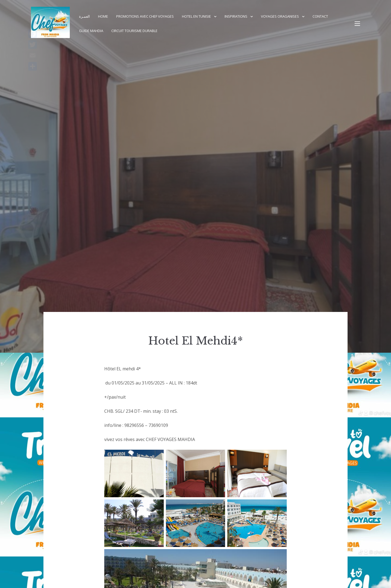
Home (103, 16)
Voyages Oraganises (280, 16)
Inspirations (236, 16)
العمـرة (84, 16)
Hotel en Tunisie (196, 16)
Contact (320, 16)
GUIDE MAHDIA (91, 31)
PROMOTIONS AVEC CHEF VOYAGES (145, 16)
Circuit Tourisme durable (134, 31)
